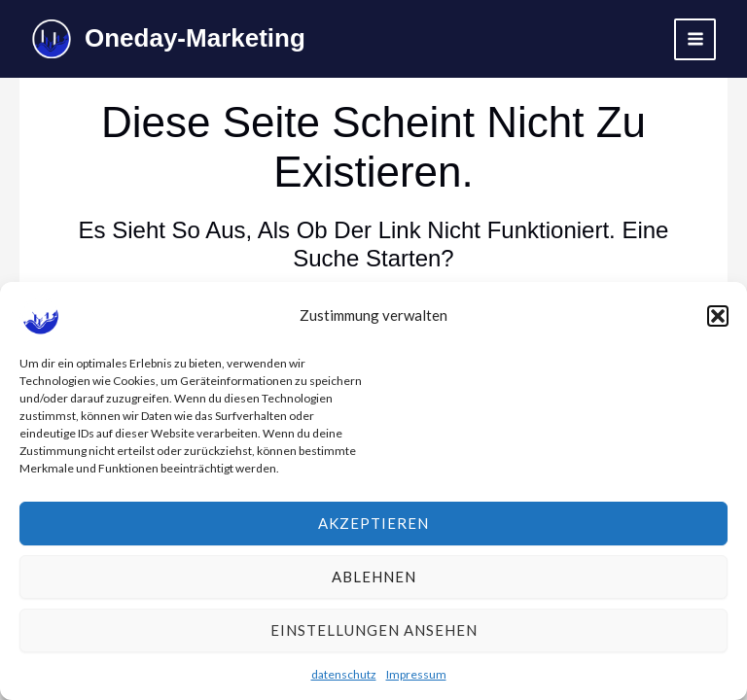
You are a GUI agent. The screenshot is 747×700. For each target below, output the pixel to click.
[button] (718, 321)
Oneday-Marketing (195, 38)
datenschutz (344, 679)
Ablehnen (374, 582)
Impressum (416, 679)
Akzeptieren (373, 529)
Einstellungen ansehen (374, 636)
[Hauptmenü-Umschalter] (695, 39)
